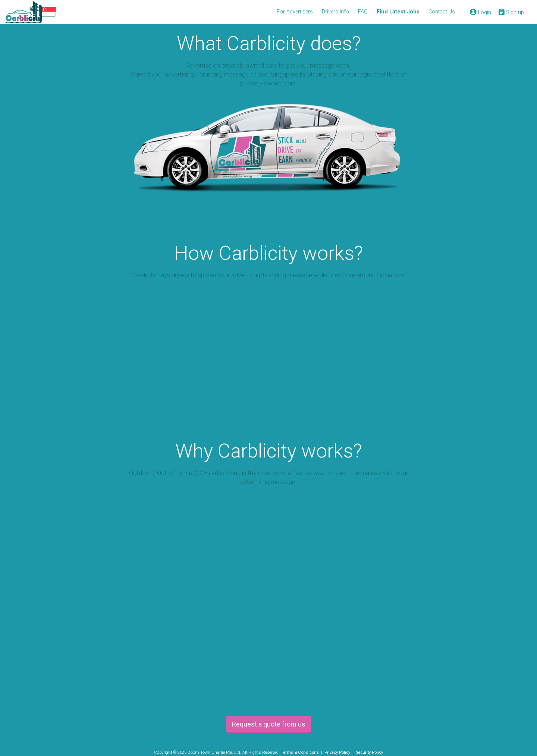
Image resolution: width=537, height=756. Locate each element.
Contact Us (442, 12)
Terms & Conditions (300, 752)
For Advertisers (295, 12)
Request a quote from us (269, 724)
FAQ (363, 12)
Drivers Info (335, 12)
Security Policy (369, 752)
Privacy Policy (337, 752)
